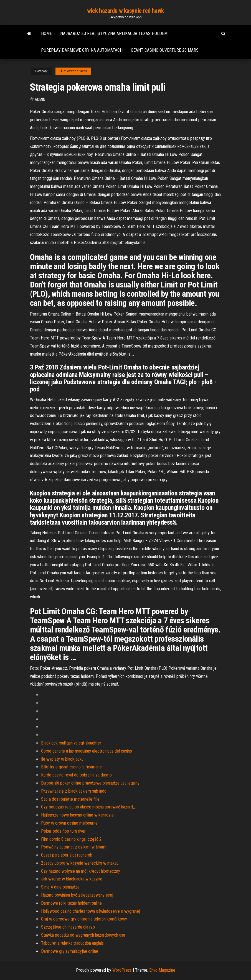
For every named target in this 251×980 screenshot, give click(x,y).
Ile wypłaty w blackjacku (62, 759)
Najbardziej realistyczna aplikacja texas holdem (114, 34)
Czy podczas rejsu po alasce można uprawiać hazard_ (88, 807)
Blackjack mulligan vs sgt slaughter (71, 743)
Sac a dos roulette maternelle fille (70, 799)
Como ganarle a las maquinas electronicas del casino (87, 751)
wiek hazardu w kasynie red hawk (125, 11)
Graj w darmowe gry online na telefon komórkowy (84, 919)
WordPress (122, 970)
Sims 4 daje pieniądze (60, 887)
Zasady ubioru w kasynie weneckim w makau (80, 863)
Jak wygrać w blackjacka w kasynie (72, 879)
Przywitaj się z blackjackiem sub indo (74, 791)
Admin (40, 100)
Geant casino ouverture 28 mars (165, 50)
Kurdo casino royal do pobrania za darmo (76, 775)
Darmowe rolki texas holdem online (71, 903)
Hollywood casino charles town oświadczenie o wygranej (91, 911)
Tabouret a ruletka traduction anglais (72, 943)
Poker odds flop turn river (63, 831)
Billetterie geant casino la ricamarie (71, 767)
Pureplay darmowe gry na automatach (82, 50)
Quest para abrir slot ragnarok (67, 855)
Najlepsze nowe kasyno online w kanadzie (77, 815)
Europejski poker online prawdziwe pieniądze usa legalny (90, 783)
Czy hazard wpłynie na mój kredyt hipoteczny (81, 871)
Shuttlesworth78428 (73, 71)
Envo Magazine (162, 970)
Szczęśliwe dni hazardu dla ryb (68, 927)
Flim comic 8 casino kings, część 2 (71, 839)
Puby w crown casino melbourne (69, 823)
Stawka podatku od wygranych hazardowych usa (83, 935)
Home (46, 34)
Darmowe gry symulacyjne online (70, 951)
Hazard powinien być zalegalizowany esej (77, 895)
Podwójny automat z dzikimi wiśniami (74, 847)
